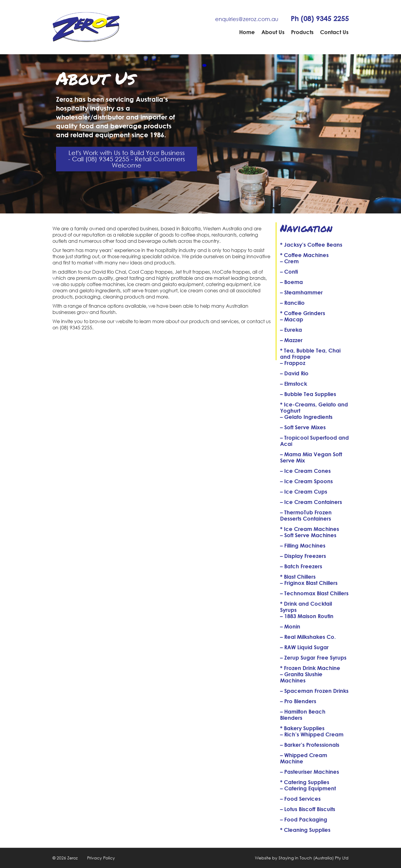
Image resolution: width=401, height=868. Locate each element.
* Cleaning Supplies (305, 830)
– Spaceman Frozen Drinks (314, 691)
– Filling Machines (303, 545)
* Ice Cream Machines (310, 529)
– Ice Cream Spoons (306, 481)
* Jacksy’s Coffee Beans (311, 245)
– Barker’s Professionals (310, 745)
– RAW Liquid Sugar (304, 647)
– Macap (292, 319)
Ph (320, 18)
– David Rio (294, 373)
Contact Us (334, 32)
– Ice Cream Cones (305, 471)
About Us (273, 32)
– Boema (291, 282)
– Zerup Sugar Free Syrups (313, 658)
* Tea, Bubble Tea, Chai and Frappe (310, 354)
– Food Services (300, 799)
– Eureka (291, 330)
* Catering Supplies (305, 782)
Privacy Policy (101, 858)
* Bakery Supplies (302, 728)
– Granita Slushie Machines (301, 677)
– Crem (289, 261)
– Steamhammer (301, 292)
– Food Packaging (304, 819)
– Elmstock (294, 384)
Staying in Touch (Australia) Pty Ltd (314, 858)
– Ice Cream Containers (311, 502)
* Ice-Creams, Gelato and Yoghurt (314, 407)
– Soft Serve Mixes (303, 427)
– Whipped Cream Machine (304, 758)
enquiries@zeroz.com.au (247, 19)
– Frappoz (293, 363)
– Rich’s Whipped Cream (312, 734)
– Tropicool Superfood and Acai (314, 441)
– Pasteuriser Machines (310, 772)
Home (247, 32)
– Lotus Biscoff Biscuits (308, 809)
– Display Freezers (303, 556)
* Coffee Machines (304, 255)
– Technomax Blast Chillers (314, 593)
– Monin (290, 626)
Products (302, 32)
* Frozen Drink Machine (310, 668)
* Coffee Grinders (303, 313)
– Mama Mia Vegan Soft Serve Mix (311, 457)
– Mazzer (291, 340)
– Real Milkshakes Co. (308, 637)
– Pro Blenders (298, 701)
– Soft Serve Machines (308, 535)
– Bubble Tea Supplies (308, 394)
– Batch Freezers (301, 566)
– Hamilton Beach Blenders (303, 715)
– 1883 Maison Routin (307, 616)
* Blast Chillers (298, 577)
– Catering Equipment (308, 788)
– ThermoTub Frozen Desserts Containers (306, 515)
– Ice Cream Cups (304, 492)
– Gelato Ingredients (306, 417)
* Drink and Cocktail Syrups (306, 607)
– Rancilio (292, 303)
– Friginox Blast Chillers (309, 583)
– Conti (289, 272)
